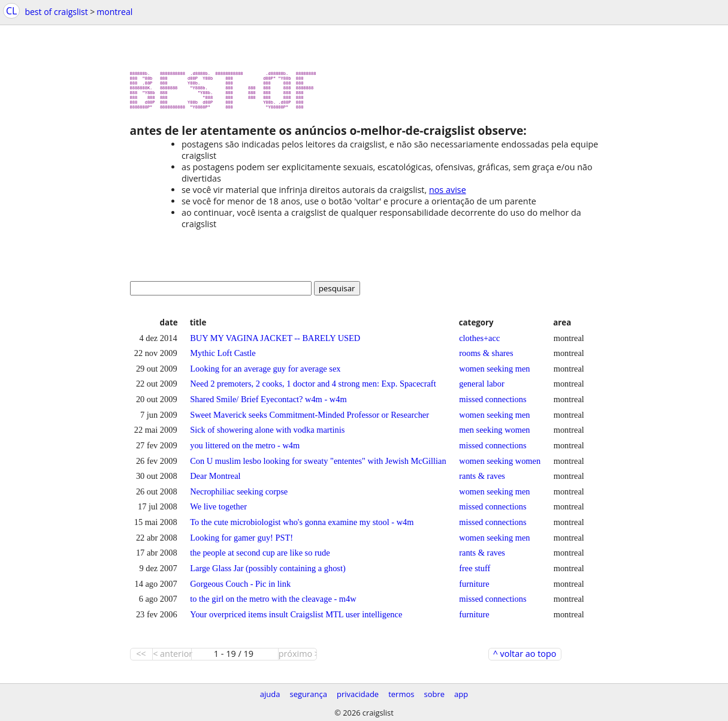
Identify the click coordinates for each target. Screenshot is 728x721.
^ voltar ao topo (525, 659)
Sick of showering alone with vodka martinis (267, 435)
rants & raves (482, 481)
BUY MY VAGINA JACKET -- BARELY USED (275, 343)
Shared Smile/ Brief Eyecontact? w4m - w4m (268, 404)
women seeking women (500, 466)
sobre (434, 694)
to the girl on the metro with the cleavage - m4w (273, 604)
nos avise (448, 194)
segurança (308, 694)
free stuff (475, 573)
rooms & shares (486, 358)
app (461, 694)
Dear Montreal (215, 481)
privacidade (358, 694)
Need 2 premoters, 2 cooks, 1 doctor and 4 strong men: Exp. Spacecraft (313, 388)
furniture (474, 589)
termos (401, 694)
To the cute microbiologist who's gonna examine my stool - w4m (302, 527)
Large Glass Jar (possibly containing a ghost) (268, 573)
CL (11, 11)
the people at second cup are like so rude (260, 557)
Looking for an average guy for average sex (265, 373)
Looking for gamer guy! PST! (241, 542)
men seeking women (494, 435)
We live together (218, 511)
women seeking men (494, 373)
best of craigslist (56, 12)
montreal (114, 12)
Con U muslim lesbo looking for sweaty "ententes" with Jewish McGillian (318, 466)
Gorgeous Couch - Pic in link (240, 589)
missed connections (493, 404)
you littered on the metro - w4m (245, 450)
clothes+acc (479, 343)
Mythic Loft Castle (223, 358)
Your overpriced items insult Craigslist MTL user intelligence (296, 619)
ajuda (270, 694)
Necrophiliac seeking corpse (239, 496)
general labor (482, 388)
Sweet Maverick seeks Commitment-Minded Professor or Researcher (309, 420)
